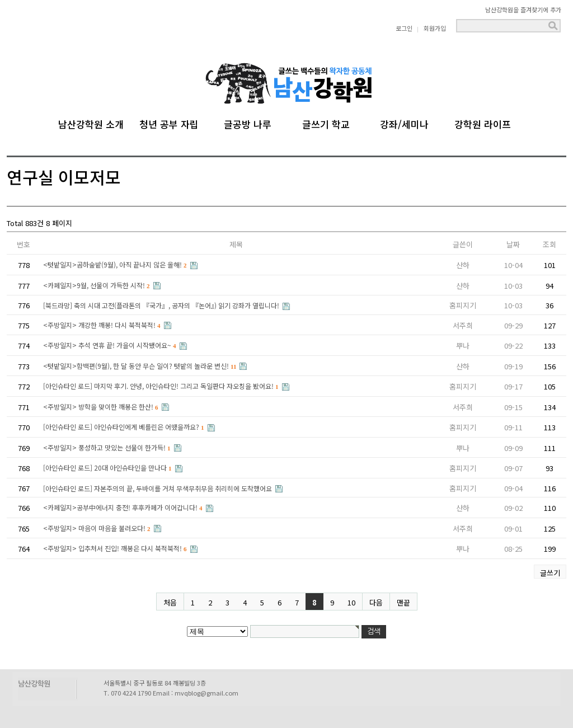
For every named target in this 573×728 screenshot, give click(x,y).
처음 (170, 602)
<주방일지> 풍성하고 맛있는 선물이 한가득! (108, 447)
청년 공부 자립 (169, 123)
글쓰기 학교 (326, 123)
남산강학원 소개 (91, 123)
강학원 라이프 (483, 123)
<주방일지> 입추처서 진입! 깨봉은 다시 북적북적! (116, 548)
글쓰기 (550, 573)
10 (351, 602)
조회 (549, 244)
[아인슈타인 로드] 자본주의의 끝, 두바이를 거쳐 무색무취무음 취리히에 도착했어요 (158, 488)
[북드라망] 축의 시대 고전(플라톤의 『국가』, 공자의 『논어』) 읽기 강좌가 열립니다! (162, 305)
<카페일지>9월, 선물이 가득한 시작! (97, 285)
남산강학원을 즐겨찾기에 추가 (523, 10)
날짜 (513, 244)
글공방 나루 (248, 123)
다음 (376, 602)
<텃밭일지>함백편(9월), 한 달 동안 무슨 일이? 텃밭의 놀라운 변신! (140, 366)
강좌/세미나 (404, 123)
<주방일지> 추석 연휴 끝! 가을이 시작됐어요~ (111, 345)
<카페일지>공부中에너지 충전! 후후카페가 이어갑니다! (124, 507)
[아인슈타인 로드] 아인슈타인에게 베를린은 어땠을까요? (125, 427)
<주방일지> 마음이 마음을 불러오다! (98, 528)
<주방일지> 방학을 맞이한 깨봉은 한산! (102, 407)
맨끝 (403, 602)
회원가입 (435, 28)
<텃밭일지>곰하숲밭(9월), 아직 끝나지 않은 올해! (116, 264)
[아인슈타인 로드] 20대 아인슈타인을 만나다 (108, 468)
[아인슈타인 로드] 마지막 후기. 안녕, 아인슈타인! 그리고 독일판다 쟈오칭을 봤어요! (162, 386)
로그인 (404, 28)
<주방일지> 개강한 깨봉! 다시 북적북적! (103, 325)
